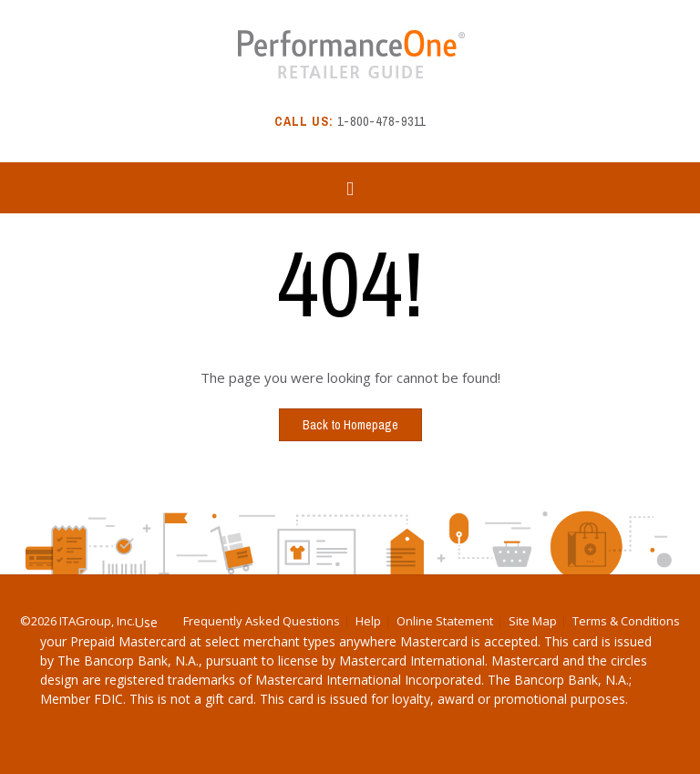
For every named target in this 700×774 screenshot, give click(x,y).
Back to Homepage (350, 425)
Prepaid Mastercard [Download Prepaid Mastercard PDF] (128, 641)
